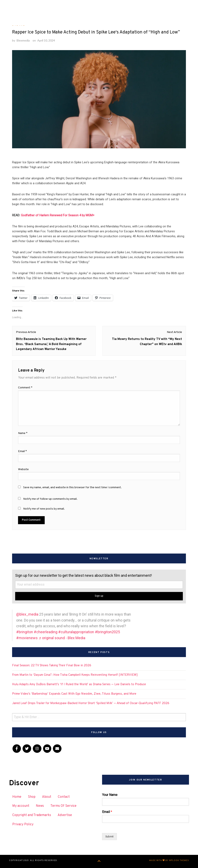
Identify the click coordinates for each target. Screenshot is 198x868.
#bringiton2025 (107, 632)
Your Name (110, 795)
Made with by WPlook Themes (169, 861)
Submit (109, 836)
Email (107, 812)
